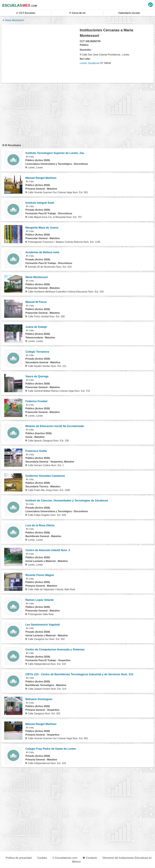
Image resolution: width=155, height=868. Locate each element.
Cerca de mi (77, 13)
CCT (26, 13)
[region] (41, 54)
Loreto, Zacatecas (89, 63)
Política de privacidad (19, 858)
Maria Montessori (13, 20)
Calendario (129, 13)
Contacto (90, 858)
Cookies (42, 858)
